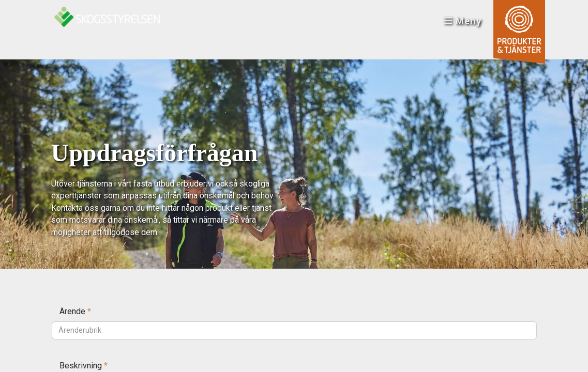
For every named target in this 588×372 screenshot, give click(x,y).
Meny (462, 21)
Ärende (75, 311)
